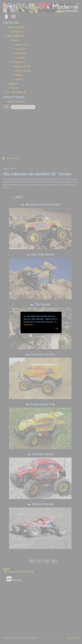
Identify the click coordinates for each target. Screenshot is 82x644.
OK (57, 329)
